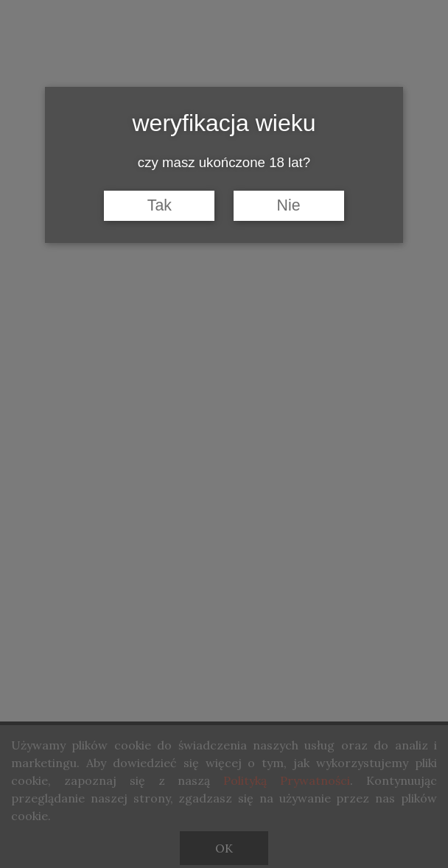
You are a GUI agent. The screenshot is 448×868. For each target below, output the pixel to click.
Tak (160, 205)
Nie (289, 205)
